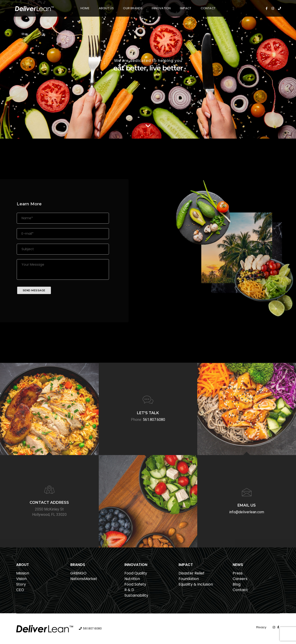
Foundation (189, 579)
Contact (208, 8)
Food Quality (136, 573)
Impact (186, 8)
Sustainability (136, 595)
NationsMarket (84, 579)
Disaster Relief (191, 573)
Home (85, 8)
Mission (23, 573)
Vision (21, 579)
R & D (129, 590)
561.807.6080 (92, 628)
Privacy (261, 627)
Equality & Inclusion (196, 584)
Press (238, 573)
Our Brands (133, 8)
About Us (106, 8)
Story (21, 584)
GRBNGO (78, 573)
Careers (240, 579)
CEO (20, 590)
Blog (237, 584)
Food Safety (135, 584)
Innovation (161, 8)
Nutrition (132, 579)
